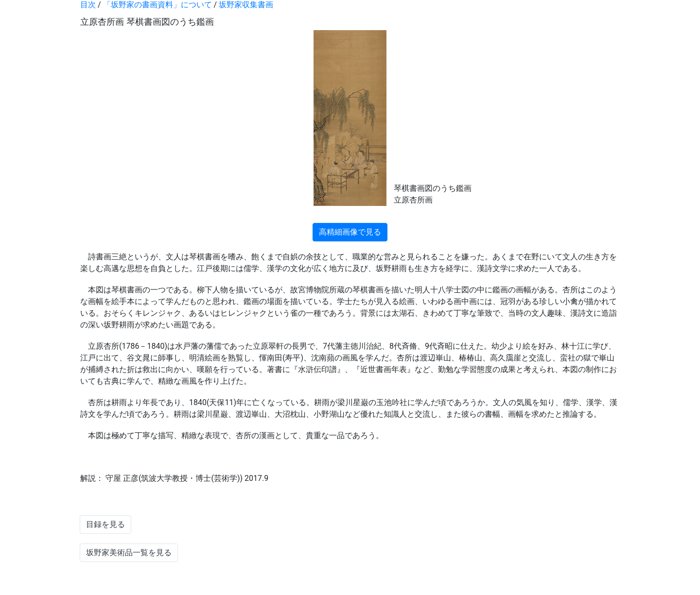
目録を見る (105, 524)
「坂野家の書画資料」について (157, 5)
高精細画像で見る (350, 232)
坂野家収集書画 (246, 5)
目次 (88, 5)
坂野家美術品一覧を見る (129, 552)
